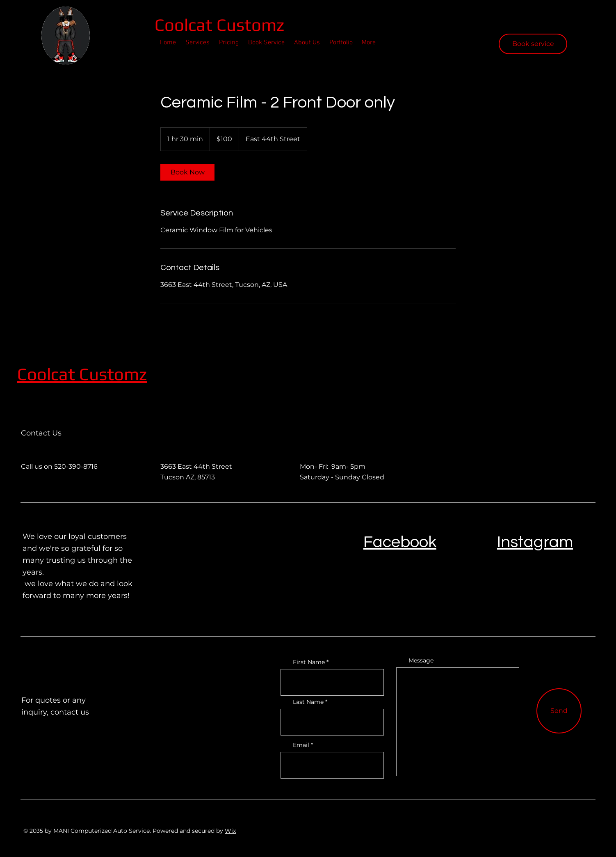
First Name (309, 662)
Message (421, 660)
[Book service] (533, 44)
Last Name (308, 702)
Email (301, 745)
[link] (187, 172)
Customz (113, 374)
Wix (230, 831)
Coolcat (186, 25)
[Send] (559, 711)
